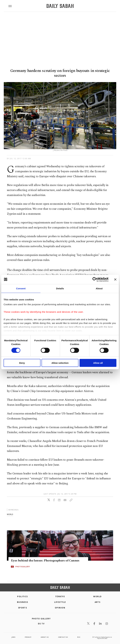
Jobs (13, 637)
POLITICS (22, 596)
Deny (22, 363)
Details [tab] (60, 288)
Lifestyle (60, 602)
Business (23, 602)
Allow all (98, 363)
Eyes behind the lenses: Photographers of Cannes (45, 561)
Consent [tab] (21, 288)
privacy (28, 637)
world (10, 514)
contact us (63, 637)
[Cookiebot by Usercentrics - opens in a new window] (95, 279)
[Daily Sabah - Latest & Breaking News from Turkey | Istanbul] (60, 6)
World (97, 596)
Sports (23, 608)
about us (45, 637)
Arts (98, 602)
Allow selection (60, 363)
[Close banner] (115, 279)
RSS (79, 637)
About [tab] (99, 288)
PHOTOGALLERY (23, 567)
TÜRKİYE (60, 596)
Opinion (60, 608)
